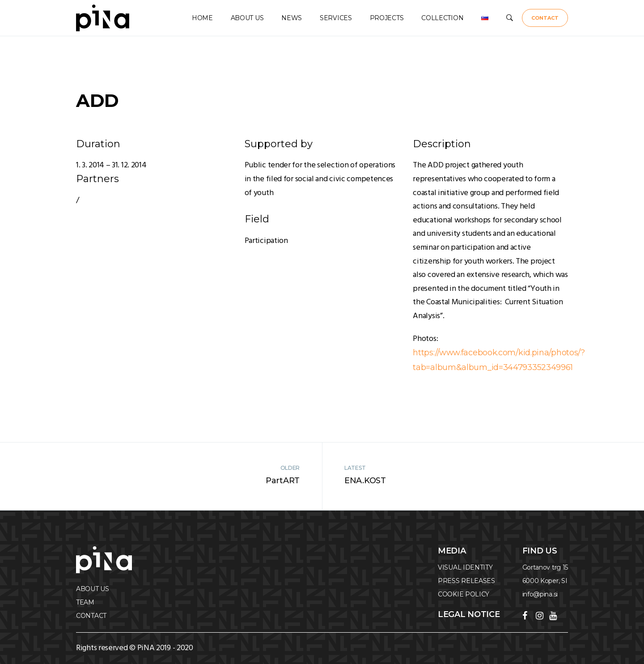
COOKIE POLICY (464, 594)
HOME (202, 18)
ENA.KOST (365, 481)
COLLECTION (442, 18)
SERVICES (336, 18)
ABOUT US (247, 18)
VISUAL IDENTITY (465, 567)
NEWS (292, 18)
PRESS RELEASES (466, 581)
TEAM (85, 602)
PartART (283, 481)
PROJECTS (387, 18)
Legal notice (469, 614)
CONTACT (545, 18)
